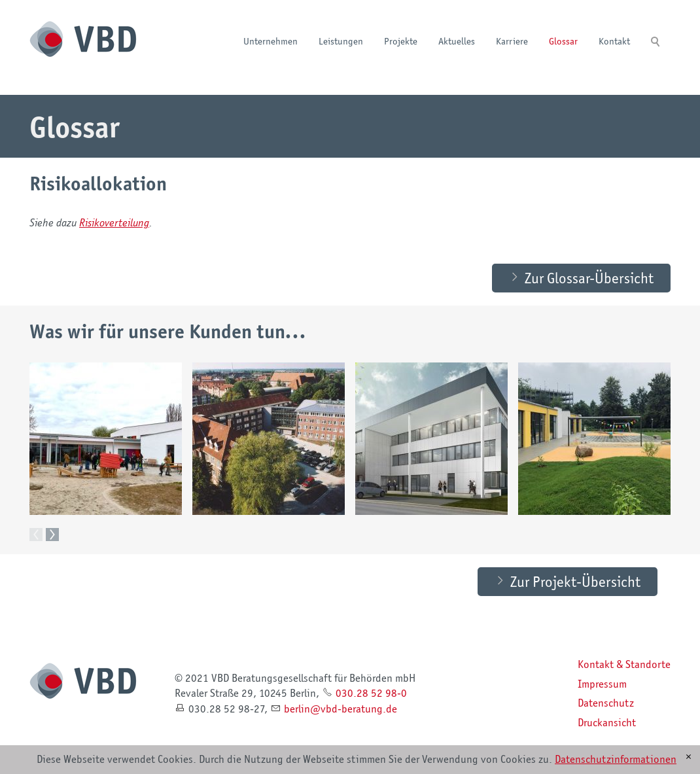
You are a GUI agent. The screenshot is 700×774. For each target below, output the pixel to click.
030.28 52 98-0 (371, 694)
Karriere (512, 41)
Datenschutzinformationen (616, 759)
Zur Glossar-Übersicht (589, 278)
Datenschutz (606, 703)
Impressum (602, 684)
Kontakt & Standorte (624, 665)
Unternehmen (271, 41)
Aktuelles (457, 41)
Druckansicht (607, 723)
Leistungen (341, 41)
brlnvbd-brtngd (341, 709)
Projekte (401, 41)
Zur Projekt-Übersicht (575, 582)
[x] (689, 757)
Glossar (563, 41)
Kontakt (614, 41)
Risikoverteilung (114, 222)
